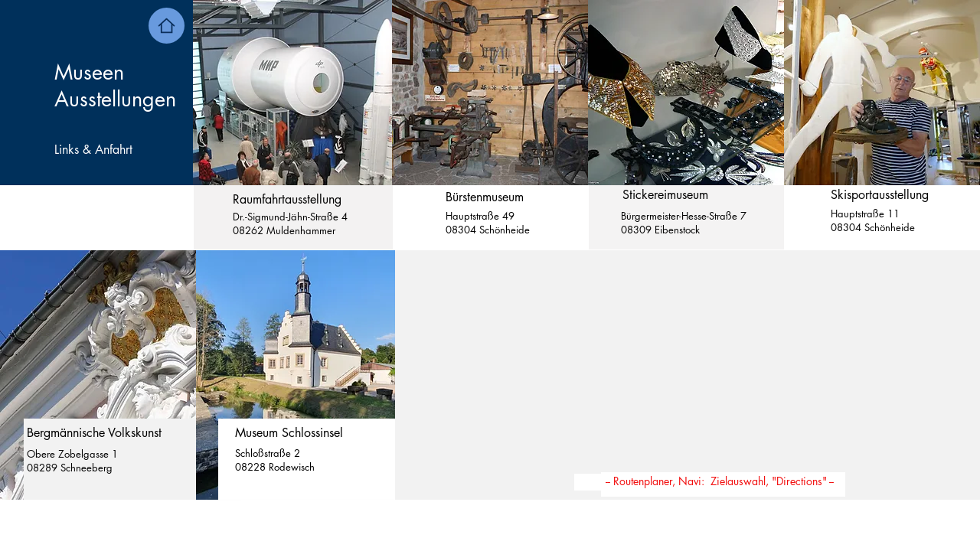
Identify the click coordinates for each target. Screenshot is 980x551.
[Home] (167, 26)
